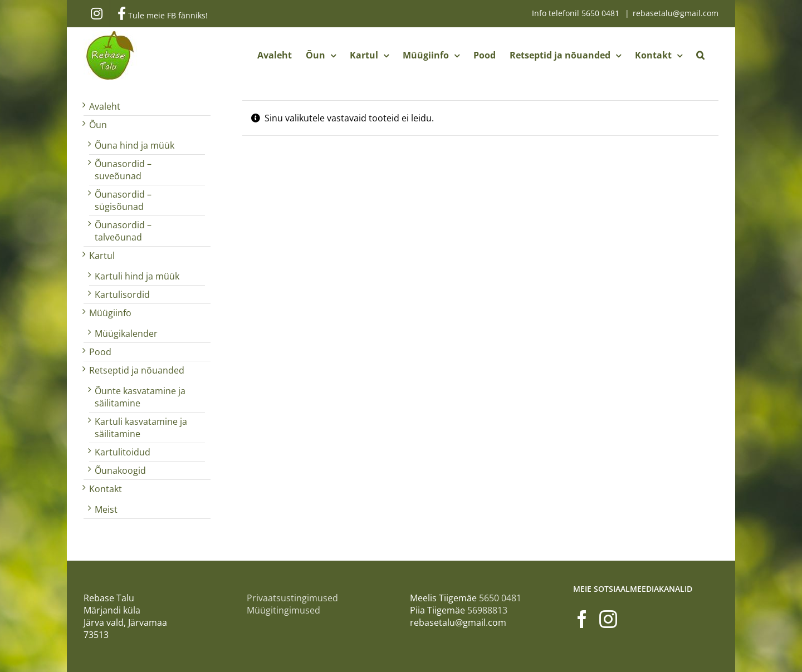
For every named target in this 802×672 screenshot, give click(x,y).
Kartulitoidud (123, 452)
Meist (106, 509)
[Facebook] (582, 619)
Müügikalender (126, 333)
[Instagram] (608, 619)
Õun (98, 125)
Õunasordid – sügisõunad (123, 200)
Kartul (102, 256)
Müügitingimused (283, 610)
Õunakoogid (120, 470)
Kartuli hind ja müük (137, 276)
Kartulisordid (122, 295)
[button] (700, 55)
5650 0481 (601, 13)
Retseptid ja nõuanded (137, 370)
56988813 (487, 610)
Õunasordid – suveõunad (123, 170)
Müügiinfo (110, 313)
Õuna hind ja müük (135, 145)
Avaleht (105, 106)
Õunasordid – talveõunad (123, 231)
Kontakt (106, 489)
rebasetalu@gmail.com (676, 13)
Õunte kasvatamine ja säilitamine (140, 397)
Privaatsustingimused (292, 598)
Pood (100, 352)
